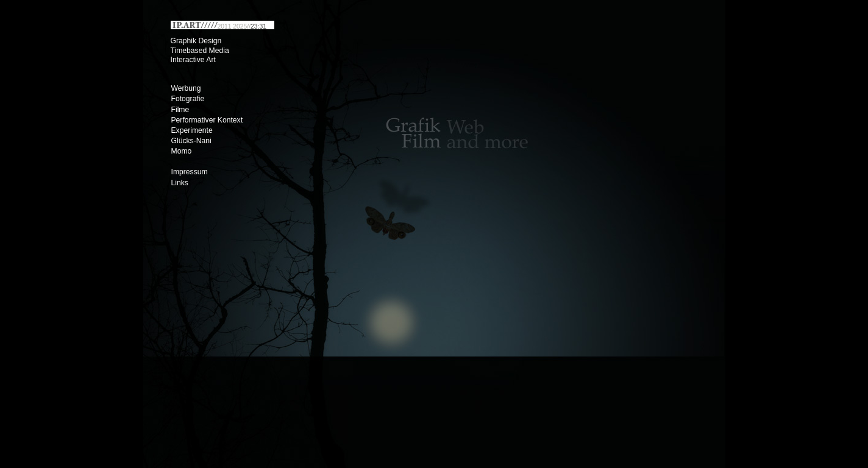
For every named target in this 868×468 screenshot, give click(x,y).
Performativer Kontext (207, 120)
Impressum (190, 172)
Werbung (186, 88)
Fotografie (188, 99)
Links (180, 183)
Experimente (192, 130)
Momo (182, 151)
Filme (180, 110)
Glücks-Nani (191, 141)
